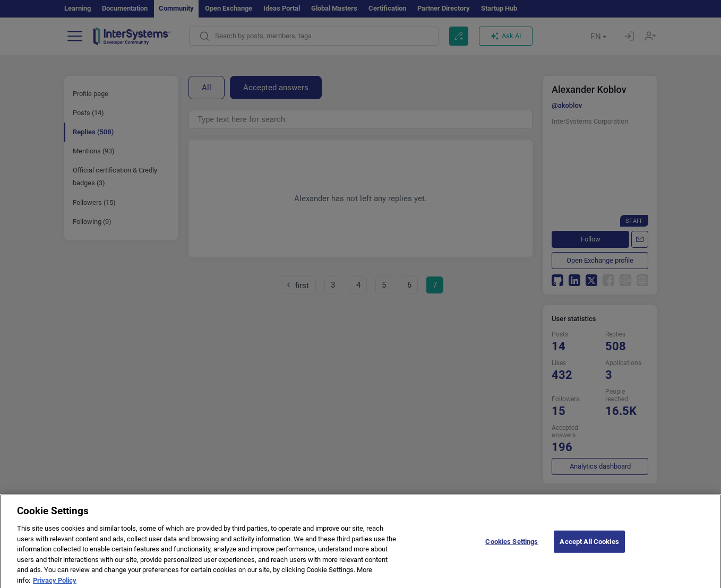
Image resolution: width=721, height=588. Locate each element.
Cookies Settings (512, 548)
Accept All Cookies (589, 548)
